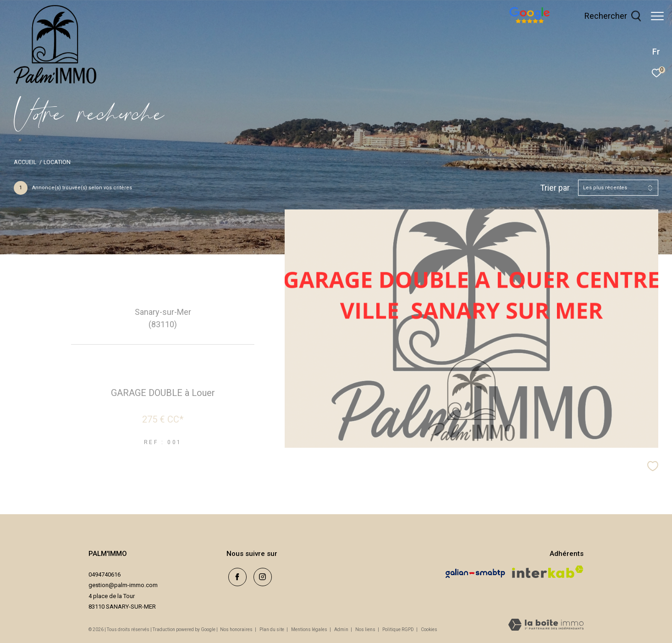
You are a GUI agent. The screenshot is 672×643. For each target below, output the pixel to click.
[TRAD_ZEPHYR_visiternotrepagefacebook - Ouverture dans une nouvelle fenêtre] (236, 576)
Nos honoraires (236, 629)
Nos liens (366, 629)
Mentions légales (310, 629)
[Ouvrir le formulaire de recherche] (608, 16)
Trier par (555, 188)
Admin (342, 629)
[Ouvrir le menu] (657, 16)
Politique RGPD (398, 629)
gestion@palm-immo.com (123, 585)
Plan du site (272, 629)
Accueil (25, 162)
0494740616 (105, 574)
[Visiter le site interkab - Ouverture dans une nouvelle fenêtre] (548, 572)
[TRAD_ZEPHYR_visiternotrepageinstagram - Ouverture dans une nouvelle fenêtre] (261, 576)
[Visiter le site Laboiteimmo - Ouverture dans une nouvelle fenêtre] (546, 626)
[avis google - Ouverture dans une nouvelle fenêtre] (558, 24)
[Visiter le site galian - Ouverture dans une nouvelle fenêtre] (475, 573)
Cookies (429, 629)
